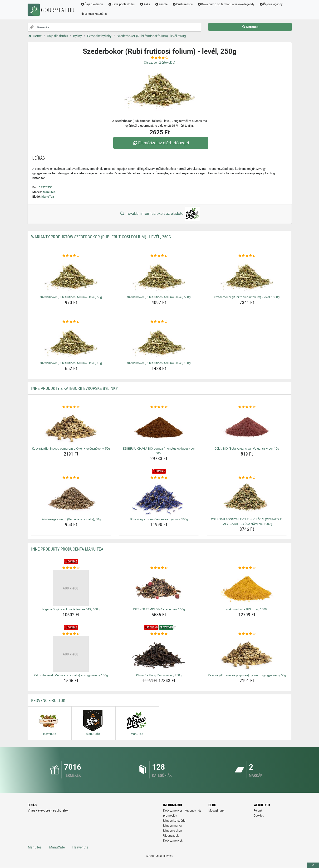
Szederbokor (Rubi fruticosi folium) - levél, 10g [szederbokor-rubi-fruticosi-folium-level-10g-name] (71, 363)
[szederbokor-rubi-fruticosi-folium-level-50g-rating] (71, 256)
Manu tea (49, 192)
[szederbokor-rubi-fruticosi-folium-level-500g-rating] (159, 256)
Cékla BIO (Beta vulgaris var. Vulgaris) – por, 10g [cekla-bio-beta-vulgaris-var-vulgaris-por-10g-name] (247, 449)
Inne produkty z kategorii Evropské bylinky (74, 388)
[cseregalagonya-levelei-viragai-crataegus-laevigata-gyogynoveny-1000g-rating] (247, 478)
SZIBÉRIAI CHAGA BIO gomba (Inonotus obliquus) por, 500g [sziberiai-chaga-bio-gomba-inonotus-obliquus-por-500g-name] (159, 451)
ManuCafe (57, 847)
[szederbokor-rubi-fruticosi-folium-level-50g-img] (71, 276)
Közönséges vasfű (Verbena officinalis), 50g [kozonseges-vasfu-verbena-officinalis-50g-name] (71, 519)
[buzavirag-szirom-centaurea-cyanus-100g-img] (159, 498)
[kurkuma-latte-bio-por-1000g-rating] (247, 568)
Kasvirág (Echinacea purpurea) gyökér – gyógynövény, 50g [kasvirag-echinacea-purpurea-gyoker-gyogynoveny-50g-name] (71, 449)
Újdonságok (171, 836)
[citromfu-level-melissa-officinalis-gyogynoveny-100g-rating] (71, 634)
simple (161, 4)
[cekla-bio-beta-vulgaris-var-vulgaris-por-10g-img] (247, 427)
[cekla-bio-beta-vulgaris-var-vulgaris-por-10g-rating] (247, 407)
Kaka (145, 4)
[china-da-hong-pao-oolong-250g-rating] (159, 634)
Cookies (259, 816)
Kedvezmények (173, 841)
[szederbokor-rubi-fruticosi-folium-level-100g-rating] (159, 322)
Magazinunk (216, 811)
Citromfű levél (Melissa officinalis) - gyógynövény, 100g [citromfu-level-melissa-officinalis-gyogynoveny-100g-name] (71, 675)
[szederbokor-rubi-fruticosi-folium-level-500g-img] (159, 276)
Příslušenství (183, 4)
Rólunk (258, 811)
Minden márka (172, 826)
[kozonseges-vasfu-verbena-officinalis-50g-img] (71, 498)
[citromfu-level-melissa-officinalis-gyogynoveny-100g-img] (71, 654)
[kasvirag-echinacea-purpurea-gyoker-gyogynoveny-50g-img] (71, 427)
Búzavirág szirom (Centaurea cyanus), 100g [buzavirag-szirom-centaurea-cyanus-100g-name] (159, 519)
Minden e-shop (173, 831)
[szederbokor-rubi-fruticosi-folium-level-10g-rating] (71, 322)
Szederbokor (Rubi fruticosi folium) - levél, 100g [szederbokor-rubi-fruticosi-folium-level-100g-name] (159, 363)
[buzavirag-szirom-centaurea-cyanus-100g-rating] (159, 478)
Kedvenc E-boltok (48, 700)
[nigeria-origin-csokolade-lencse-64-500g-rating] (71, 568)
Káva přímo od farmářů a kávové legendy (226, 4)
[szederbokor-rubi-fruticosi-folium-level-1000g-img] (247, 276)
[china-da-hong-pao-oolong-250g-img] (159, 654)
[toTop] (313, 865)
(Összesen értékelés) (160, 63)
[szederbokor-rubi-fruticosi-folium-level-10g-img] (71, 342)
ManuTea (48, 197)
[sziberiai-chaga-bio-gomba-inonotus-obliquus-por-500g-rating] (159, 407)
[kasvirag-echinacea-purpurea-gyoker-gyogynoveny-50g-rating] (71, 407)
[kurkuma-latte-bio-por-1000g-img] (247, 588)
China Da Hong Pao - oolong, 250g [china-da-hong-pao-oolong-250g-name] (159, 675)
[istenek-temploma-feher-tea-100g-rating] (159, 568)
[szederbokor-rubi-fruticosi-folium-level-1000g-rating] (247, 256)
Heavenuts (80, 847)
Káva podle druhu (121, 4)
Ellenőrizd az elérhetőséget (161, 143)
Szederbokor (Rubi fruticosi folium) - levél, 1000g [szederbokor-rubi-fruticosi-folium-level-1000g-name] (247, 297)
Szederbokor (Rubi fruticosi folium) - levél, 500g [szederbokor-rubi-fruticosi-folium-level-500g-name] (159, 297)
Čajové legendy (271, 4)
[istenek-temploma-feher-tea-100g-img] (159, 588)
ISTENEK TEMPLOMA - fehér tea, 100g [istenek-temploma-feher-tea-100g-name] (159, 609)
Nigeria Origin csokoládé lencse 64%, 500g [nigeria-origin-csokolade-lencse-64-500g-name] (71, 609)
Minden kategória (94, 14)
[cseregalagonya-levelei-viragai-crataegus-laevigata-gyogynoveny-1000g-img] (247, 498)
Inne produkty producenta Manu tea (67, 549)
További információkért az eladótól (159, 214)
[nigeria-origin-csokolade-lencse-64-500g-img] (71, 588)
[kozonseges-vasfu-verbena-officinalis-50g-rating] (71, 478)
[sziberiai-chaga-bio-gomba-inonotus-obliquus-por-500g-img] (159, 427)
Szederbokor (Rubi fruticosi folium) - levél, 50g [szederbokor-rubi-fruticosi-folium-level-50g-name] (71, 297)
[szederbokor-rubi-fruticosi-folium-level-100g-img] (159, 342)
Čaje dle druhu (92, 4)
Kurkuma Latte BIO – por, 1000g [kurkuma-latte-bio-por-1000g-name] (247, 609)
